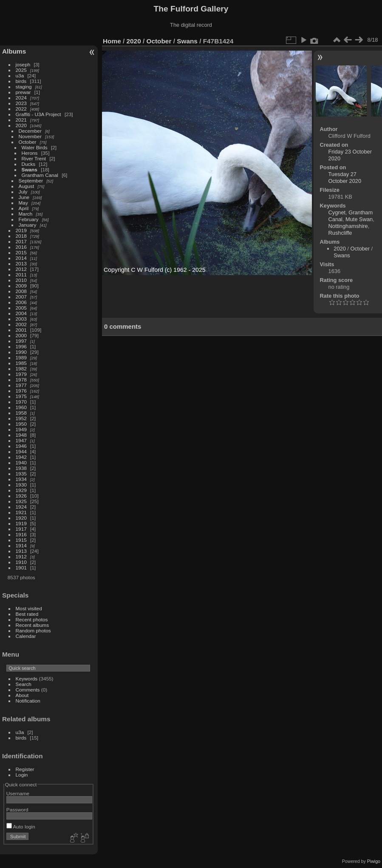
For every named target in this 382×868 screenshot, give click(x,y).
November (30, 136)
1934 (21, 479)
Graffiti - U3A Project (38, 114)
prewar (23, 92)
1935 (21, 474)
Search (24, 684)
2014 (21, 258)
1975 (21, 396)
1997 (21, 341)
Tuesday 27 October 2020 (345, 178)
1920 (21, 518)
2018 (21, 236)
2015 (21, 252)
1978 (21, 380)
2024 (21, 98)
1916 (21, 534)
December (30, 131)
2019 (21, 230)
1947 (21, 440)
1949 (21, 429)
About (22, 695)
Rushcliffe (340, 233)
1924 (21, 507)
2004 (21, 313)
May (23, 203)
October (28, 142)
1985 (21, 363)
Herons (30, 153)
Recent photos (32, 619)
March (26, 214)
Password (17, 810)
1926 (21, 496)
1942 (21, 457)
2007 (21, 297)
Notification (28, 701)
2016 (21, 247)
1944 (21, 451)
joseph (23, 64)
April (24, 208)
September (31, 181)
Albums (14, 51)
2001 (21, 330)
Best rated (27, 614)
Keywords (27, 679)
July (23, 192)
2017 (21, 241)
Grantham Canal (40, 175)
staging (24, 87)
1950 (21, 424)
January (28, 225)
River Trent (34, 158)
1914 (21, 545)
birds (21, 81)
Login (22, 775)
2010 (21, 280)
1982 (21, 369)
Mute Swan (359, 219)
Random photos (33, 630)
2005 (21, 308)
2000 (21, 335)
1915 (21, 540)
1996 (21, 346)
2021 (21, 120)
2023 (21, 103)
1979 (21, 374)
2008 (21, 291)
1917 (21, 529)
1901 (21, 568)
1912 (21, 556)
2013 (21, 263)
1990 (21, 352)
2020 (21, 125)
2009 (21, 286)
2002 (21, 324)
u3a (20, 75)
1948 (21, 435)
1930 (21, 485)
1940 (21, 462)
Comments (28, 690)
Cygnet (337, 212)
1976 (21, 391)
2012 (21, 269)
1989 (21, 357)
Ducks (29, 164)
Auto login (21, 827)
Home (112, 41)
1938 (21, 468)
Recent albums (32, 625)
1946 (21, 446)
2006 (21, 302)
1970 (21, 402)
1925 (21, 501)
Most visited (29, 608)
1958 (21, 413)
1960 (21, 407)
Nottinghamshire (348, 226)
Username (18, 793)
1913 (21, 551)
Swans (30, 169)
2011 (21, 275)
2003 (21, 319)
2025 (21, 70)
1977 (21, 385)
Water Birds (35, 147)
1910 (21, 562)
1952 (21, 418)
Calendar (26, 636)
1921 (21, 512)
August (27, 186)
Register (25, 769)
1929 (21, 490)
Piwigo (374, 861)
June (24, 197)
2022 (21, 109)
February (29, 219)
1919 (21, 523)
